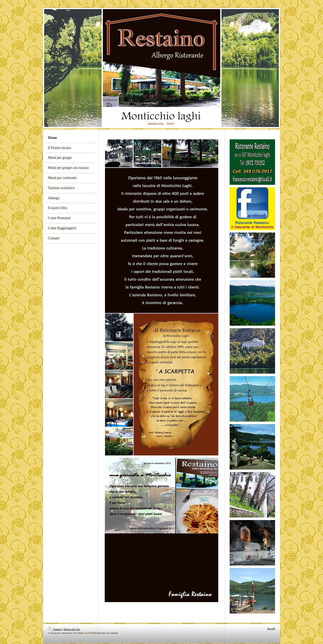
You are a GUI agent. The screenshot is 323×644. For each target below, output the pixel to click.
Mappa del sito (72, 629)
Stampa (55, 629)
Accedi (271, 628)
